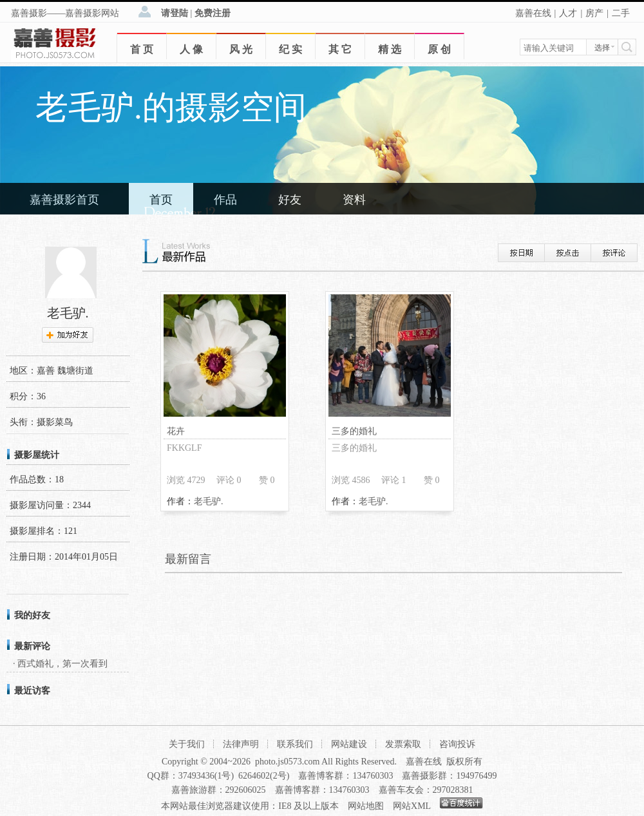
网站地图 (366, 806)
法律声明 (241, 744)
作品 (225, 200)
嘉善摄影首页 (64, 200)
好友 (290, 200)
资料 (354, 200)
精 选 (390, 49)
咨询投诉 (457, 744)
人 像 (191, 49)
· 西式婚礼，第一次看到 (60, 664)
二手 (621, 13)
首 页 (142, 49)
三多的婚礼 (354, 431)
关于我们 (187, 744)
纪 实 (290, 49)
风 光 (241, 49)
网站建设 (349, 744)
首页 (161, 200)
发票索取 (403, 744)
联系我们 (295, 744)
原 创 (439, 49)
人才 (568, 13)
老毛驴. (209, 501)
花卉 (176, 431)
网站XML (412, 806)
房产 (594, 13)
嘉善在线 (533, 13)
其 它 (340, 49)
